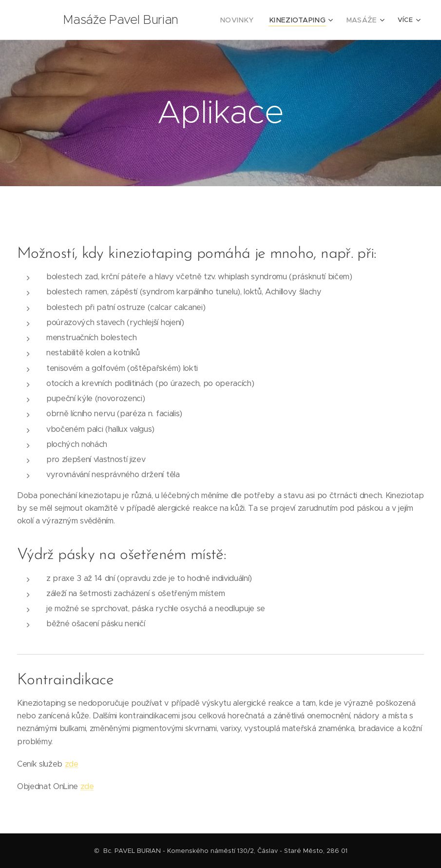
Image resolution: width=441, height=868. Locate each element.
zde (72, 764)
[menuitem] (249, 20)
